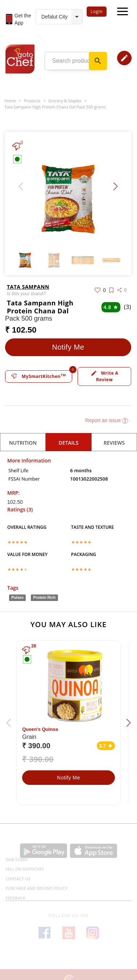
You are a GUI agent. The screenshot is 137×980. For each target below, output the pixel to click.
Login (97, 11)
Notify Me (68, 347)
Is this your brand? (26, 294)
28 (34, 646)
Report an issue (107, 420)
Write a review (105, 376)
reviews (114, 443)
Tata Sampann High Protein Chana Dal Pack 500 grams (55, 107)
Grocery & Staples (65, 101)
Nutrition (23, 443)
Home (10, 101)
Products (32, 101)
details (69, 443)
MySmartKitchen (39, 376)
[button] (115, 186)
